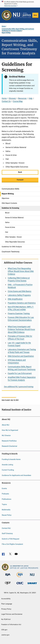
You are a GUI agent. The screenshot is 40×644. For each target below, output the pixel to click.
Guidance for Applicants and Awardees (16, 475)
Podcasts (5, 494)
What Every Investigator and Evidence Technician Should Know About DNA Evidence (21, 329)
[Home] (22, 15)
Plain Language (7, 604)
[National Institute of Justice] (32, 576)
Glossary (12, 98)
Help (31, 98)
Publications (7, 499)
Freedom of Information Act (11, 625)
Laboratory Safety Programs (19, 295)
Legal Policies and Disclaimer (12, 614)
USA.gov (4, 630)
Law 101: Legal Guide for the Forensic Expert (19, 344)
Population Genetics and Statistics (22, 303)
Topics (4, 504)
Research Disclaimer (9, 446)
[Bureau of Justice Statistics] (20, 578)
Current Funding (8, 470)
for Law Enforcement (20, 373)
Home (4, 26)
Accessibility (6, 599)
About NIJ (6, 425)
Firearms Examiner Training (19, 313)
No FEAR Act (6, 619)
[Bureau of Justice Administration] (8, 576)
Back (20, 172)
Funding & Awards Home (11, 459)
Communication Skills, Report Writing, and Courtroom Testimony (22, 368)
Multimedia (6, 510)
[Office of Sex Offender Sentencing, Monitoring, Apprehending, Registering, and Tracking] (32, 584)
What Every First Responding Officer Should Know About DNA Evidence (21, 271)
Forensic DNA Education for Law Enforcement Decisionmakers (21, 319)
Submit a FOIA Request (11, 539)
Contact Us (6, 101)
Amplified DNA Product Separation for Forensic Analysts (22, 379)
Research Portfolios (9, 441)
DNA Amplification (15, 299)
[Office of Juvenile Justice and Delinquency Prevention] (8, 585)
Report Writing (6, 33)
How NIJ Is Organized (10, 430)
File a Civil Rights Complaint (12, 544)
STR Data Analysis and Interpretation (17, 361)
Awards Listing (7, 465)
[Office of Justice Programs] (7, 15)
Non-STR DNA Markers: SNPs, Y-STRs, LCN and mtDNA (21, 308)
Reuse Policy (7, 515)
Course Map (18, 101)
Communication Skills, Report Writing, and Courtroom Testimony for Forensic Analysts (18, 30)
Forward (20, 180)
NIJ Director (6, 435)
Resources (22, 98)
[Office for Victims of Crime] (20, 585)
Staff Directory (7, 533)
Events (4, 488)
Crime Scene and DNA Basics (20, 291)
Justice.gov (5, 635)
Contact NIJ (6, 528)
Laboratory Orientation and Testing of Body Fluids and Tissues (22, 351)
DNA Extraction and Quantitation (21, 356)
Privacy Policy (6, 609)
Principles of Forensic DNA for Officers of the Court (20, 337)
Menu (35, 15)
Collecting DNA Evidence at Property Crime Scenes (19, 279)
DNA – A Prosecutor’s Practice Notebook (20, 286)
